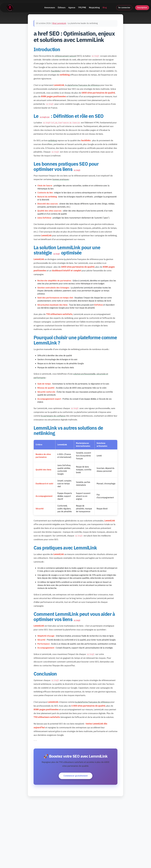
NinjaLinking (94, 7)
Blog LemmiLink (59, 23)
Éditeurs (62, 7)
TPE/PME (82, 7)
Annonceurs (50, 7)
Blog (105, 7)
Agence (72, 7)
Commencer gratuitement (76, 776)
